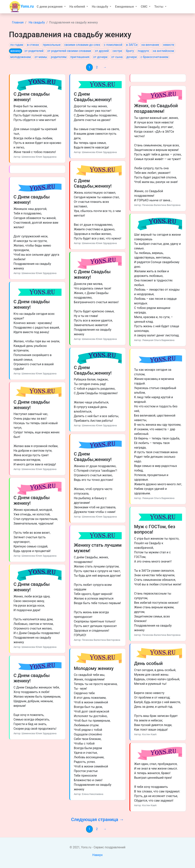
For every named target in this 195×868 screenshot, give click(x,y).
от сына (117, 57)
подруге (143, 51)
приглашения (80, 57)
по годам (17, 45)
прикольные (52, 45)
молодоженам (21, 57)
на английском (163, 51)
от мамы (41, 57)
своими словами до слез (82, 45)
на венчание (150, 45)
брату (130, 51)
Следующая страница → (97, 820)
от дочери (100, 57)
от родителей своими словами (69, 51)
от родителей (34, 51)
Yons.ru (21, 7)
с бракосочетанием (154, 57)
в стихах (33, 45)
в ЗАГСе (132, 45)
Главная (18, 22)
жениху (16, 51)
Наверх (98, 855)
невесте (169, 45)
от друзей (102, 51)
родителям (59, 57)
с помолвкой (113, 45)
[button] (51, 7)
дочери (132, 57)
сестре (117, 51)
